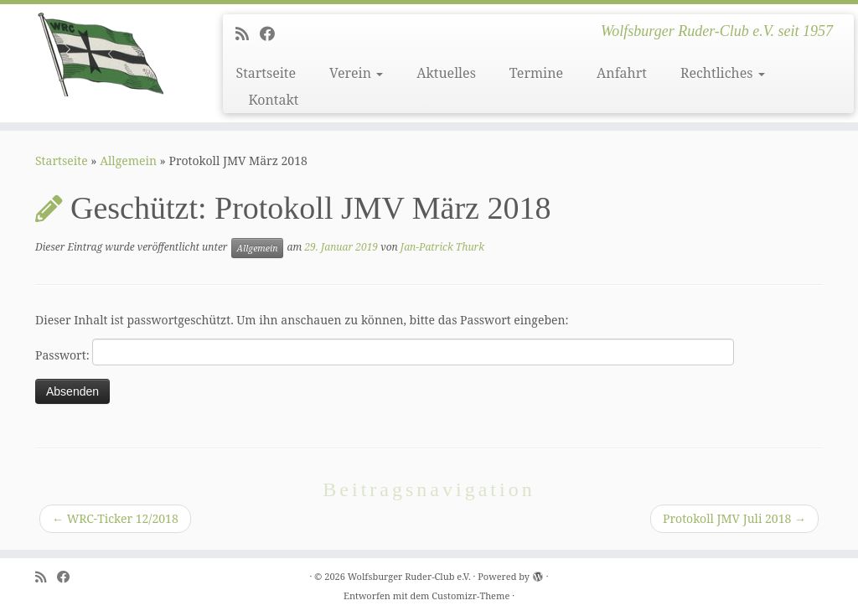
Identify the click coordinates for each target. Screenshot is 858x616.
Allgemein (128, 160)
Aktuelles (446, 73)
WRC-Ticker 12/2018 (115, 518)
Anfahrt (622, 73)
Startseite (266, 73)
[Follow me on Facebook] (273, 34)
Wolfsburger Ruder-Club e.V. (409, 576)
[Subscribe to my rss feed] (248, 34)
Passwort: (385, 352)
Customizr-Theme (470, 595)
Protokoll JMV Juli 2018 (734, 518)
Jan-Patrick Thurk (442, 247)
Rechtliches (723, 73)
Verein (356, 73)
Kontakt (273, 100)
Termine (536, 73)
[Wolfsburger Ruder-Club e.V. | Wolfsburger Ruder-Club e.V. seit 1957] (101, 54)
